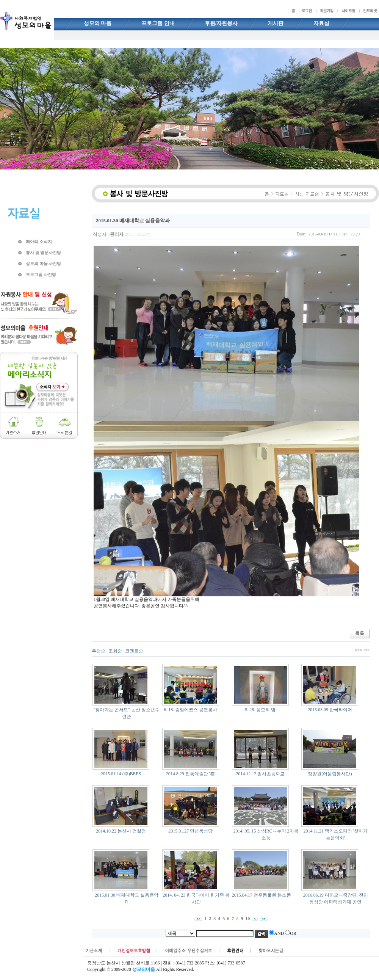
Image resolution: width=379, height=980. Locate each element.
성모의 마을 (98, 23)
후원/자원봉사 (221, 23)
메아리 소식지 (39, 241)
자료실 (321, 23)
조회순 (115, 651)
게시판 (276, 23)
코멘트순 (134, 651)
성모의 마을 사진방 (43, 263)
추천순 (99, 651)
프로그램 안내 (158, 23)
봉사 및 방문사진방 (43, 252)
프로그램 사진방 (41, 274)
